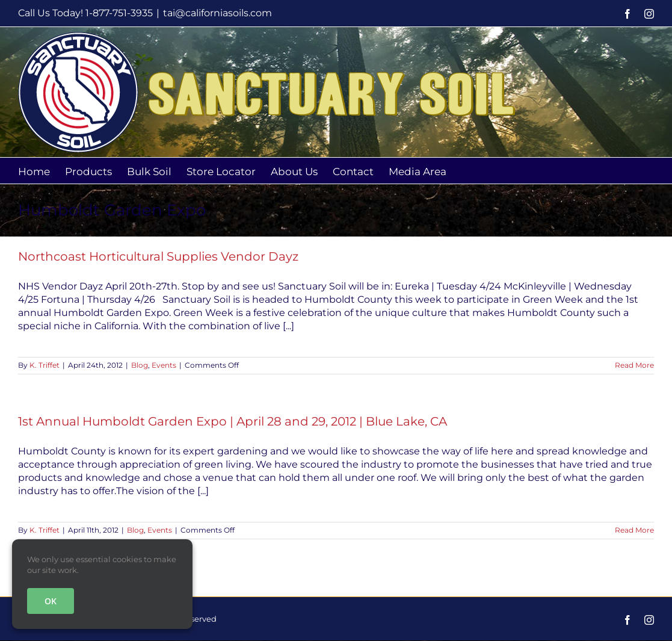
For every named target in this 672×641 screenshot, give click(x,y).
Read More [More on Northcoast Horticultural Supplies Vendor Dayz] (634, 365)
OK (51, 601)
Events (164, 365)
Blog (140, 365)
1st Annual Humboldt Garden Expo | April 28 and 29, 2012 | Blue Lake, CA (233, 421)
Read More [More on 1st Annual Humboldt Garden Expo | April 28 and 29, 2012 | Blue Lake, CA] (634, 530)
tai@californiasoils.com (217, 13)
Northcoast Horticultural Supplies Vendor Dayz (158, 256)
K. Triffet (45, 365)
